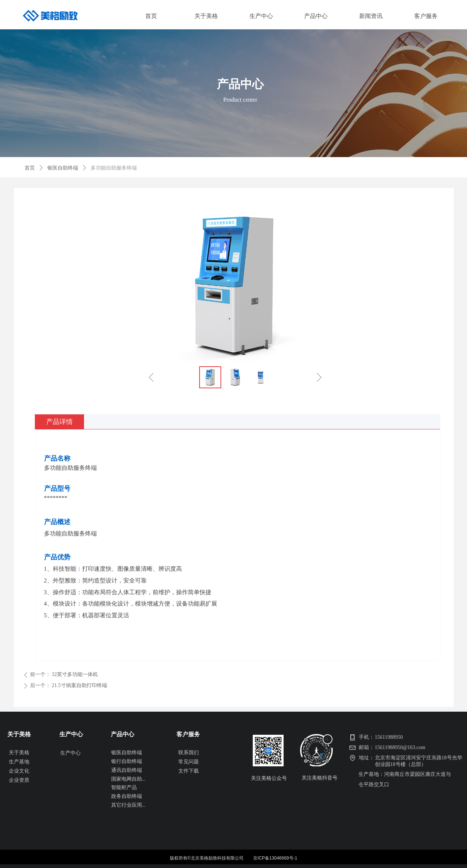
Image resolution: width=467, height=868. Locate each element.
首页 (30, 168)
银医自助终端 (63, 168)
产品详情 (59, 422)
